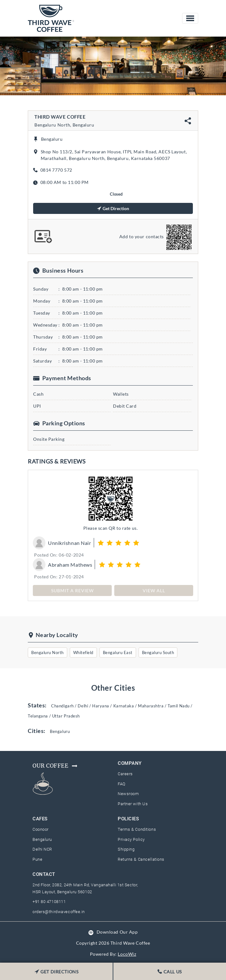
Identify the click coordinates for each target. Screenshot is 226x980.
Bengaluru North (48, 652)
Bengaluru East (118, 652)
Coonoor (41, 829)
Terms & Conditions (137, 829)
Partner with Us (133, 804)
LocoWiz (127, 954)
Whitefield (83, 652)
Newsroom (128, 794)
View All (154, 590)
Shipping (126, 849)
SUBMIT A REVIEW (72, 590)
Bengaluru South (158, 652)
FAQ (122, 784)
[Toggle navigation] (190, 18)
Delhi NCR (42, 849)
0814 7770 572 (56, 170)
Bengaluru (42, 839)
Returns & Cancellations (141, 859)
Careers (125, 774)
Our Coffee (55, 766)
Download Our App (117, 932)
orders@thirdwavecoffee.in (59, 912)
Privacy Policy (131, 839)
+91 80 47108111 (49, 902)
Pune (37, 859)
